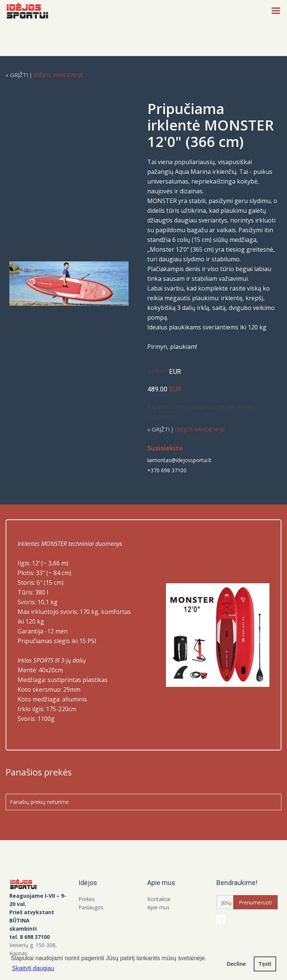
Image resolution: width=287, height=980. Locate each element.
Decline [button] (236, 964)
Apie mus (158, 907)
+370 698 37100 (167, 470)
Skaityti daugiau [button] (33, 968)
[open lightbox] (75, 284)
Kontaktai (159, 899)
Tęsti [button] (265, 964)
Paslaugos (91, 907)
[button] (276, 11)
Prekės (87, 899)
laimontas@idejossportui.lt (179, 460)
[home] (30, 11)
